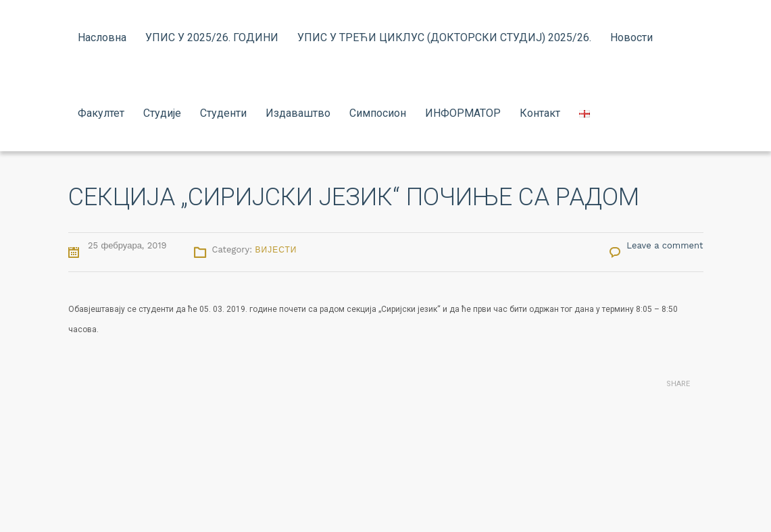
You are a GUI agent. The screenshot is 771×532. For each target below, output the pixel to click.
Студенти (223, 113)
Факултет (101, 113)
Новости (631, 37)
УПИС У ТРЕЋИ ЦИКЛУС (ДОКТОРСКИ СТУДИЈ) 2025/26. (444, 37)
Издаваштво (298, 113)
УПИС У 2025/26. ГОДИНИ (212, 37)
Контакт (540, 113)
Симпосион (378, 113)
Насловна (102, 37)
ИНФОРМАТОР (463, 113)
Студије (162, 113)
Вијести (276, 250)
